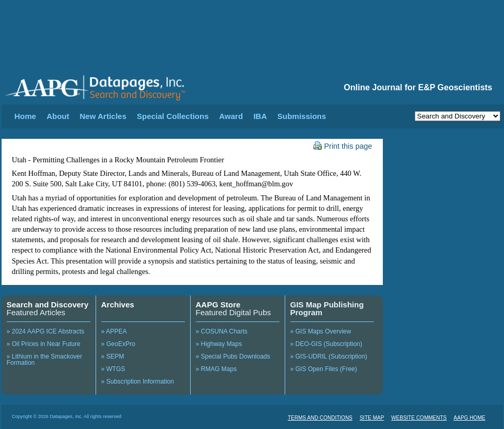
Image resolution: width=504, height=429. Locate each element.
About (58, 116)
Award (231, 116)
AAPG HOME (470, 418)
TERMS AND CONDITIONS (320, 418)
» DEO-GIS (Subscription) (326, 344)
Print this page (343, 146)
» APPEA (114, 331)
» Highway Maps (219, 344)
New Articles (103, 116)
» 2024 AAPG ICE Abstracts (46, 331)
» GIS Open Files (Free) (324, 369)
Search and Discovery (48, 305)
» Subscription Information (138, 382)
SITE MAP (372, 418)
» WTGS (113, 369)
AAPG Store (218, 305)
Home (26, 116)
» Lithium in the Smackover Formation (45, 360)
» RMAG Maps (216, 369)
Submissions (302, 116)
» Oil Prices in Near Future (44, 344)
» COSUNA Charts (222, 331)
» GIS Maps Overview (321, 331)
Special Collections (173, 116)
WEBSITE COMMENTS (419, 418)
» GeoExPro (118, 344)
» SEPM (113, 356)
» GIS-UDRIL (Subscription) (329, 356)
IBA (260, 116)
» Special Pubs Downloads (233, 356)
